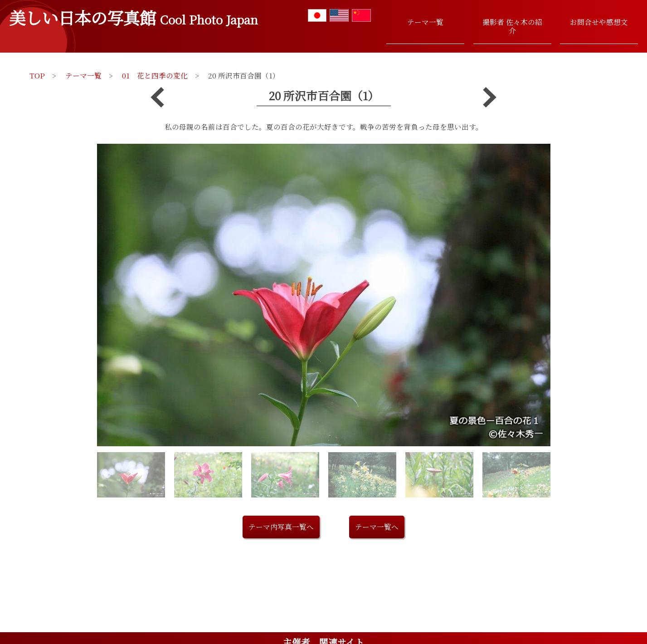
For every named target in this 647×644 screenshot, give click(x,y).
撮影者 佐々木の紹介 (512, 26)
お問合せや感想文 (599, 22)
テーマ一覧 (425, 22)
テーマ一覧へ (377, 527)
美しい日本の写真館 (134, 17)
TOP (37, 75)
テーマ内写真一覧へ (281, 527)
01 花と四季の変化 (155, 75)
